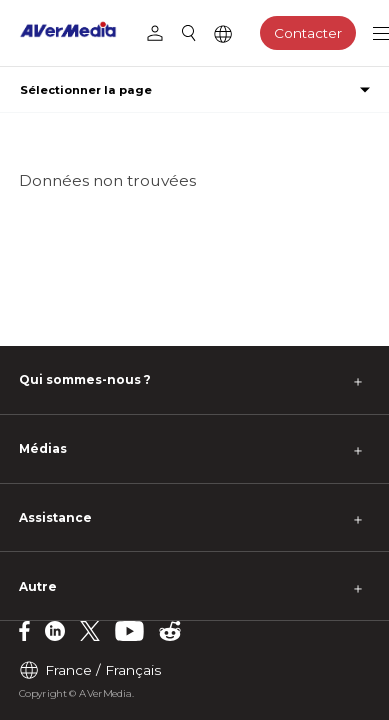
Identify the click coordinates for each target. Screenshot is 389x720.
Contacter (308, 33)
